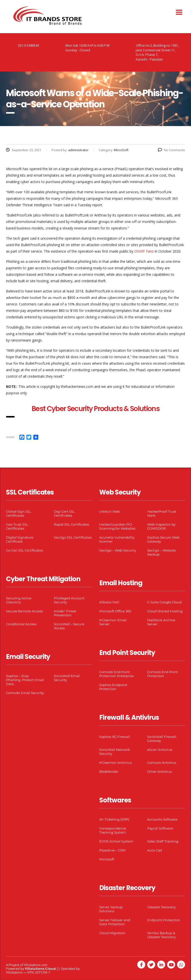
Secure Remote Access (24, 611)
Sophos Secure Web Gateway (163, 539)
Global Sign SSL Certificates (19, 513)
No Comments (171, 150)
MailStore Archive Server (161, 622)
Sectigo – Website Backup (162, 552)
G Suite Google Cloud (164, 602)
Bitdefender (109, 771)
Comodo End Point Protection (163, 674)
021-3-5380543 (28, 45)
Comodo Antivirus (162, 763)
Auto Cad (155, 850)
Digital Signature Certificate (20, 539)
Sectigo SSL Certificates (73, 537)
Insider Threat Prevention (65, 613)
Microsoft (107, 859)
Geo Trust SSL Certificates (17, 526)
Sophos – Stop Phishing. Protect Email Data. (25, 680)
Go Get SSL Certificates (24, 550)
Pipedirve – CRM (112, 850)
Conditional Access (21, 624)
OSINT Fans (144, 251)
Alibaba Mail (109, 602)
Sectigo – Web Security (118, 550)
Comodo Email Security (25, 693)
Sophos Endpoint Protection (113, 687)
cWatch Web (110, 511)
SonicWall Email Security (67, 678)
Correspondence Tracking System (113, 830)
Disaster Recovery (162, 907)
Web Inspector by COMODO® (161, 526)
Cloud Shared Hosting (165, 611)
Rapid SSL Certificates (72, 524)
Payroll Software (160, 828)
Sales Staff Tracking (163, 841)
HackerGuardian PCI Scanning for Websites (117, 526)
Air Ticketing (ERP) (114, 819)
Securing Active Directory (19, 600)
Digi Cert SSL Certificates (65, 513)
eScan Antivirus (160, 750)
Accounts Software (162, 819)
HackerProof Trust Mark (162, 513)
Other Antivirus (160, 771)
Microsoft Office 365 (115, 611)
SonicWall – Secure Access (69, 626)
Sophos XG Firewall (115, 737)
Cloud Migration (112, 933)
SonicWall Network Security (115, 752)
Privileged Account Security (69, 600)
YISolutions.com (36, 965)
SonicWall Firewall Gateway (162, 739)
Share (10, 437)
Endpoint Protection (164, 920)
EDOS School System (116, 841)
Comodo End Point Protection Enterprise (117, 674)
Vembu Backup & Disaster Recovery (162, 935)
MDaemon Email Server (113, 622)
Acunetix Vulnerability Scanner (117, 539)
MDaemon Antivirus (116, 763)
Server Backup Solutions (111, 909)
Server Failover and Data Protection (115, 922)
